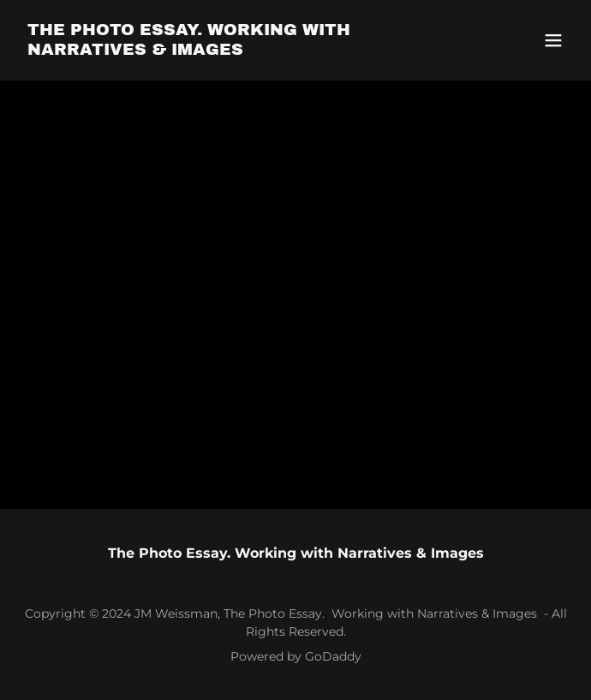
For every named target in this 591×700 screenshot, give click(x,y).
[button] (553, 40)
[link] (213, 50)
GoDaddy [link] (333, 656)
